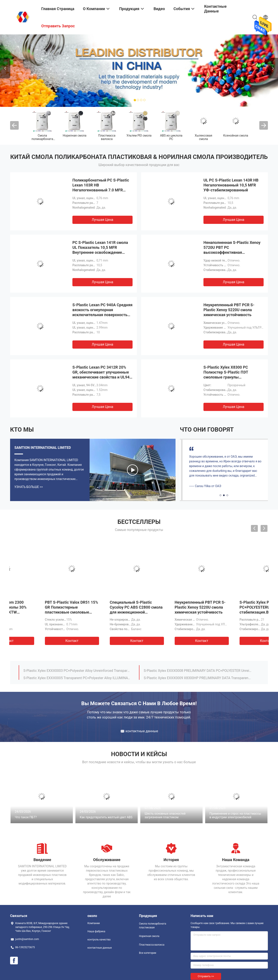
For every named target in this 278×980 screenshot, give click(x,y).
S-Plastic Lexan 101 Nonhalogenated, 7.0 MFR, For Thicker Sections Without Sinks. (198, 676)
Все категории (148, 953)
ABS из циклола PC (171, 137)
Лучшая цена (102, 220)
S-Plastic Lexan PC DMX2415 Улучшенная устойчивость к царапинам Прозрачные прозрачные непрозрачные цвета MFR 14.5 (170, 612)
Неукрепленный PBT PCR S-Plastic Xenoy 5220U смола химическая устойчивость (229, 310)
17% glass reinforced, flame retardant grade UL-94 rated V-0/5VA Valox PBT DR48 (77, 676)
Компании (94, 923)
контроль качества (99, 940)
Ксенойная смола (236, 135)
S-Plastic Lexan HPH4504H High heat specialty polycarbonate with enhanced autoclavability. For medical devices (198, 669)
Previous (5, 68)
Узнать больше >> (29, 487)
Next (273, 68)
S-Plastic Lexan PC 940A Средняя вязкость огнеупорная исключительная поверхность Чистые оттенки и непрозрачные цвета (102, 315)
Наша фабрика (96, 931)
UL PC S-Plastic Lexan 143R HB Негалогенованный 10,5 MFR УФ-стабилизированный (231, 185)
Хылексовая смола (203, 137)
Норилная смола (75, 135)
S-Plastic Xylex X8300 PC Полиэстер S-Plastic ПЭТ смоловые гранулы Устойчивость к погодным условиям (228, 377)
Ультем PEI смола (139, 135)
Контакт (42, 641)
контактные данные (100, 948)
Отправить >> (206, 976)
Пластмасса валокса (107, 137)
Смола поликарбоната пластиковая (42, 139)
